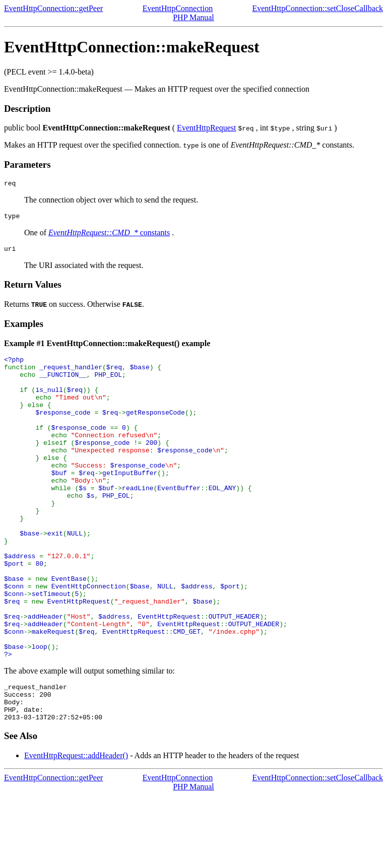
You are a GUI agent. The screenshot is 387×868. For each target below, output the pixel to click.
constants (109, 236)
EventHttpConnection (178, 8)
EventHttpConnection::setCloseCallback (317, 8)
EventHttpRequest (206, 128)
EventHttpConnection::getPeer (53, 8)
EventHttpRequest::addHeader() (76, 828)
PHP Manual (193, 17)
